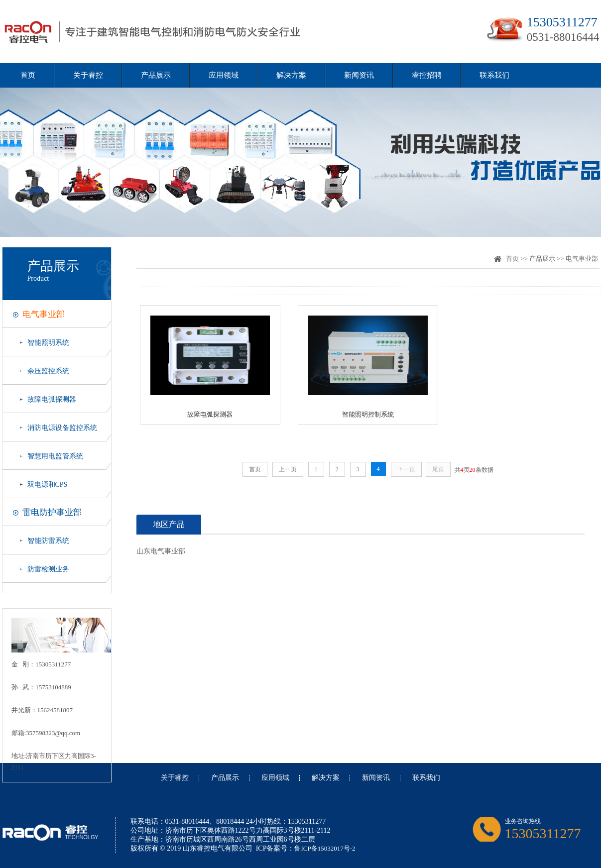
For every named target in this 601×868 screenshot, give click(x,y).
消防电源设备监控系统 (62, 428)
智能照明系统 (48, 343)
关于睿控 (88, 75)
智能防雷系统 (48, 541)
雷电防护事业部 (52, 512)
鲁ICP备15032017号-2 (325, 848)
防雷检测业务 (48, 569)
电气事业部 (44, 314)
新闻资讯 (359, 75)
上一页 (288, 469)
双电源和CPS (48, 485)
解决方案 (291, 75)
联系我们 (494, 75)
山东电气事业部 (161, 551)
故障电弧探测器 (52, 399)
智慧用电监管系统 (55, 456)
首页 (28, 75)
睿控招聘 (427, 75)
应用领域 (224, 75)
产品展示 (156, 75)
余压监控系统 (48, 371)
